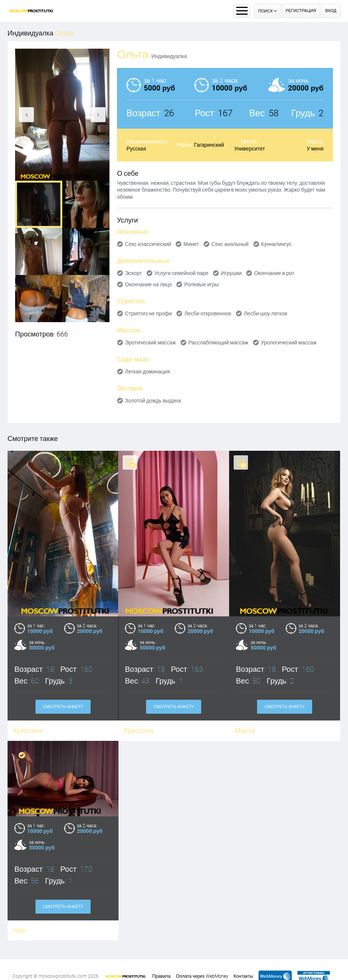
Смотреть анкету (63, 707)
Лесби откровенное (208, 313)
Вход (331, 11)
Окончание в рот (274, 273)
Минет (191, 244)
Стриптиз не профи (148, 313)
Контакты (243, 976)
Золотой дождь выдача (153, 401)
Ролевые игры (201, 284)
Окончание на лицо (148, 284)
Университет (250, 149)
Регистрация (301, 11)
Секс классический (148, 244)
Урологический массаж (289, 343)
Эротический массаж (150, 343)
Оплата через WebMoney (202, 976)
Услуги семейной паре (181, 273)
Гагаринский (209, 145)
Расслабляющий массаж (218, 343)
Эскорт (133, 273)
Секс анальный (230, 244)
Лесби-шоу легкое (266, 313)
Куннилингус (276, 244)
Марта (245, 730)
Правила (161, 976)
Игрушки (231, 273)
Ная (19, 917)
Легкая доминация (147, 372)
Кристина (139, 730)
